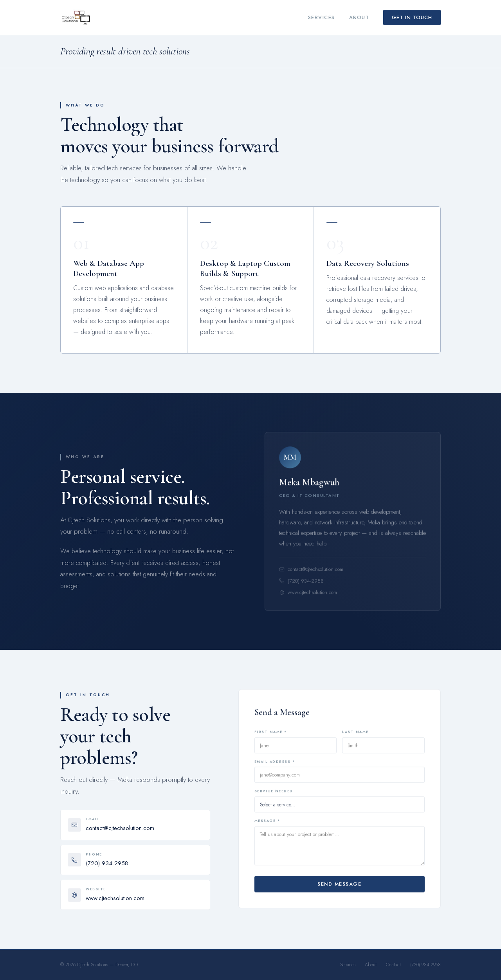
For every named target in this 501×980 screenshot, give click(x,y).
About (359, 17)
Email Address (275, 766)
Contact (393, 965)
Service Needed (274, 795)
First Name (271, 736)
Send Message (339, 887)
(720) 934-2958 (301, 585)
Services (322, 17)
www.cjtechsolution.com (308, 597)
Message (267, 824)
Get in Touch (412, 17)
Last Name (355, 736)
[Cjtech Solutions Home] (76, 18)
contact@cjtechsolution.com (311, 574)
